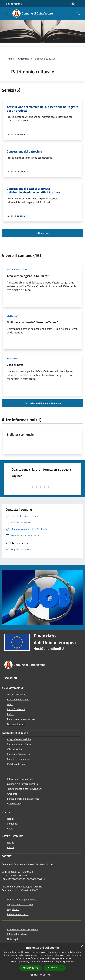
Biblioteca (12, 316)
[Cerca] (78, 14)
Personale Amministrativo (21, 719)
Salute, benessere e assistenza (23, 799)
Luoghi (11, 842)
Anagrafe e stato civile (19, 739)
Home (11, 59)
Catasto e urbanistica (18, 759)
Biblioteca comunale (20, 434)
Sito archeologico (17, 270)
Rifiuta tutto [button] (55, 968)
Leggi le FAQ (14, 909)
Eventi (11, 847)
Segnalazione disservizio (20, 904)
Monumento (13, 358)
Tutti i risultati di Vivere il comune (43, 403)
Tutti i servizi (42, 233)
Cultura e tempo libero (19, 744)
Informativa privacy (17, 934)
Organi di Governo (17, 695)
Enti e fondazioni (16, 709)
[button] (43, 975)
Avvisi (10, 829)
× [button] (82, 946)
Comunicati (13, 824)
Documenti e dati (16, 724)
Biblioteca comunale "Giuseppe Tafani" (32, 322)
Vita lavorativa (15, 749)
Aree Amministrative (18, 699)
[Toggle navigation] (6, 13)
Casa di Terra (15, 365)
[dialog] (42, 962)
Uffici (10, 704)
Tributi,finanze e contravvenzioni (24, 789)
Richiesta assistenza (18, 914)
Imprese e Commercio (18, 754)
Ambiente (12, 794)
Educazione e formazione (20, 779)
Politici (11, 714)
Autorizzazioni (15, 804)
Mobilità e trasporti (17, 764)
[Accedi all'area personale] (73, 4)
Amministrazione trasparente (23, 929)
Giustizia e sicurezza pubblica (22, 784)
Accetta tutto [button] (31, 968)
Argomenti (24, 59)
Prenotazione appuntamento (22, 899)
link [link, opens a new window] (72, 961)
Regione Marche (13, 4)
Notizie (11, 819)
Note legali (13, 939)
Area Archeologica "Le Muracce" (28, 276)
